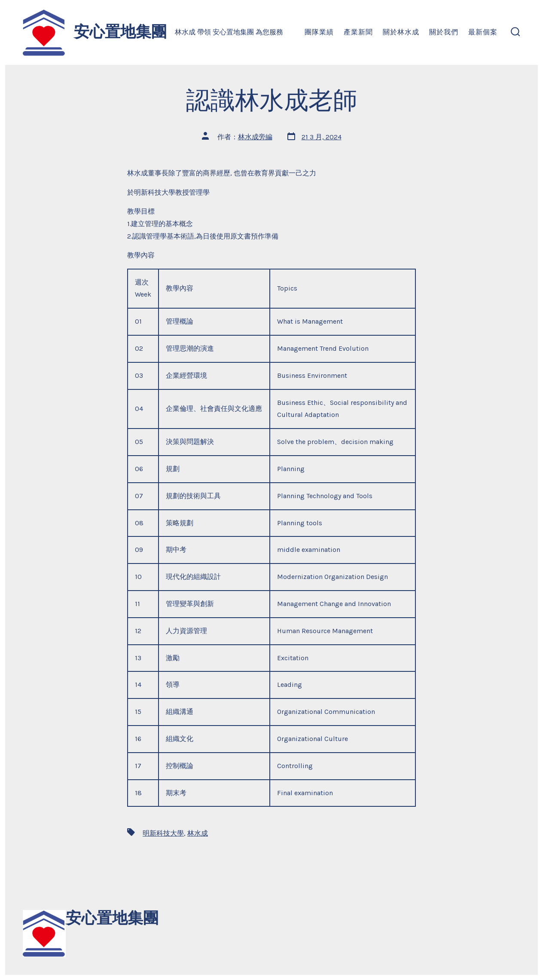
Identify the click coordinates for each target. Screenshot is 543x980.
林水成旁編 (255, 137)
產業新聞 (358, 32)
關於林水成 (401, 32)
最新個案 (483, 32)
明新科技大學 (163, 833)
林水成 (198, 833)
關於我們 (444, 32)
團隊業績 (319, 32)
